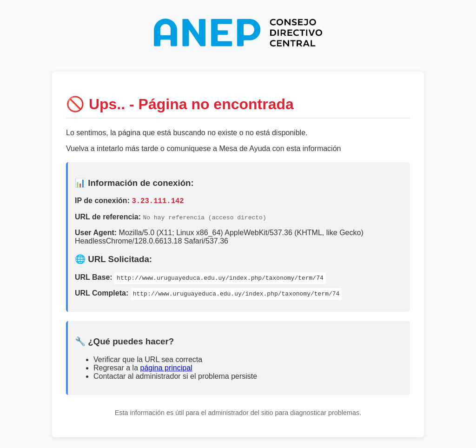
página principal (166, 369)
